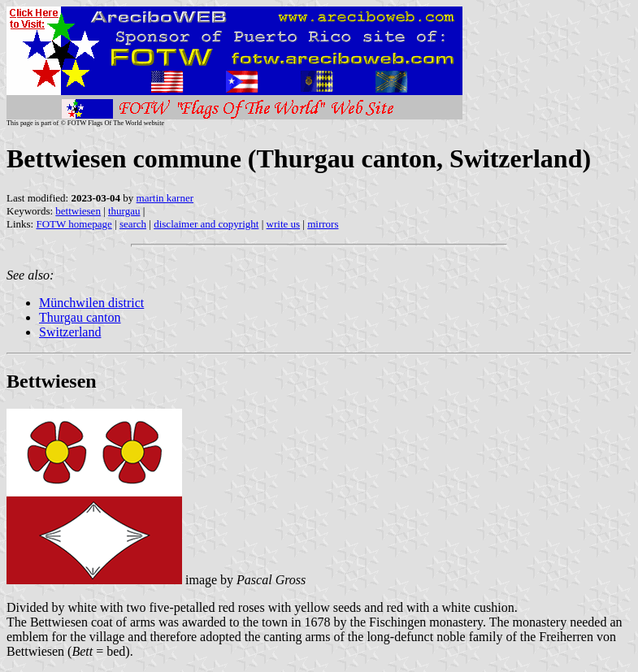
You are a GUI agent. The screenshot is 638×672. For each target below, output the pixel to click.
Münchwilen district (91, 303)
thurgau (124, 211)
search (133, 224)
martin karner (165, 198)
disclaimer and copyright (206, 224)
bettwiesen (78, 211)
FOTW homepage (74, 224)
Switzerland (70, 332)
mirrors (323, 224)
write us (284, 224)
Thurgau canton (80, 317)
